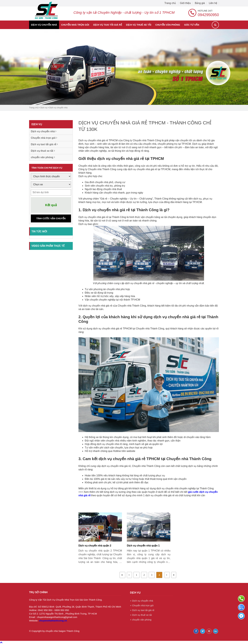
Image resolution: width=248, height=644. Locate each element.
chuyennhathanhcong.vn (53, 621)
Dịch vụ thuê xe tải (139, 25)
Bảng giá (200, 3)
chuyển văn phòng (168, 25)
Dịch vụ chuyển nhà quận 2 (95, 546)
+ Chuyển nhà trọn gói (142, 605)
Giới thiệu (185, 3)
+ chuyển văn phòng (141, 620)
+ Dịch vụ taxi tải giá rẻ (142, 610)
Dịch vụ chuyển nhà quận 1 (143, 546)
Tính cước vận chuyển (51, 218)
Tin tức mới (39, 231)
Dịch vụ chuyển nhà (44, 25)
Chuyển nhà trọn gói (75, 25)
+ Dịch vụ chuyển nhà (142, 601)
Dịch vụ (44, 108)
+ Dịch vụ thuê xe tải (141, 615)
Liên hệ (213, 3)
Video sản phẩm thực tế (48, 246)
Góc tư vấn (192, 25)
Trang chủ (170, 3)
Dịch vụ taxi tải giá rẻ (108, 25)
